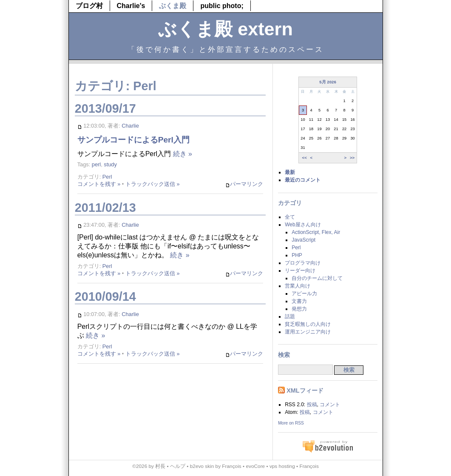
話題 (290, 316)
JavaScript (304, 240)
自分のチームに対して (317, 278)
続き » (183, 154)
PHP (297, 255)
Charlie (130, 126)
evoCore (255, 466)
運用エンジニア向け (308, 332)
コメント (330, 405)
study (110, 164)
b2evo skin (202, 466)
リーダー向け (300, 271)
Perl (107, 177)
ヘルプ (178, 466)
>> (352, 158)
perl (96, 164)
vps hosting (282, 466)
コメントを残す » (99, 184)
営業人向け (298, 286)
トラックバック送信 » (153, 184)
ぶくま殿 (173, 6)
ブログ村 (89, 6)
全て (290, 217)
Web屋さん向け (303, 225)
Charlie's (131, 6)
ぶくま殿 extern (225, 29)
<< (304, 158)
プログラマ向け (303, 263)
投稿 (312, 405)
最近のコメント (303, 180)
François (231, 466)
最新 (290, 172)
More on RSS (291, 423)
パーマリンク (244, 184)
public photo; (222, 6)
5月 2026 (328, 82)
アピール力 (304, 294)
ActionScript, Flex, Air (316, 232)
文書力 (299, 301)
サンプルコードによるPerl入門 (133, 140)
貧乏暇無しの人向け (308, 324)
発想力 (299, 309)
